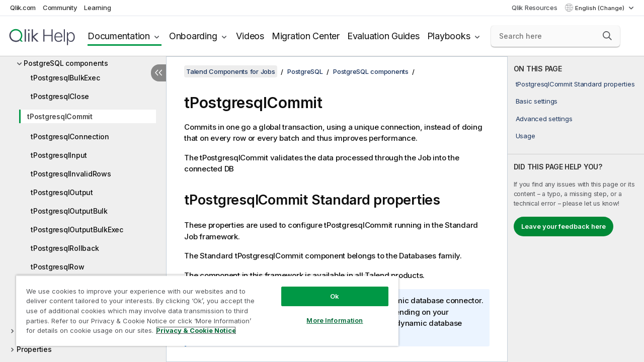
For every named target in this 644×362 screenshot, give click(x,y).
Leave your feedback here (563, 226)
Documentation (119, 36)
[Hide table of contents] (158, 73)
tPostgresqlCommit (60, 116)
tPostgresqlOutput (62, 192)
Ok (327, 289)
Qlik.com (23, 8)
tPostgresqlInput (59, 155)
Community (60, 8)
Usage (526, 136)
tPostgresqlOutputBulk (69, 211)
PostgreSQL (305, 71)
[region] (203, 307)
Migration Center (306, 36)
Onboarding (193, 36)
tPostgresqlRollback (65, 248)
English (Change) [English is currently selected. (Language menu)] (600, 8)
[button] (607, 36)
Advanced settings (544, 119)
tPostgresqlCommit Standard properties (575, 84)
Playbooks (449, 36)
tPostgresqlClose (60, 96)
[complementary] (576, 209)
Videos (250, 36)
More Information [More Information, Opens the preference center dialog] (327, 313)
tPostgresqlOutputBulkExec (77, 230)
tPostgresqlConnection (70, 137)
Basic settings (537, 101)
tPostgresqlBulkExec (65, 78)
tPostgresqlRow (58, 267)
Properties (34, 349)
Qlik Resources (535, 8)
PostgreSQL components (66, 63)
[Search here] (555, 36)
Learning (97, 8)
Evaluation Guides (383, 36)
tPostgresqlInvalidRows (71, 174)
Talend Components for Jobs (231, 71)
